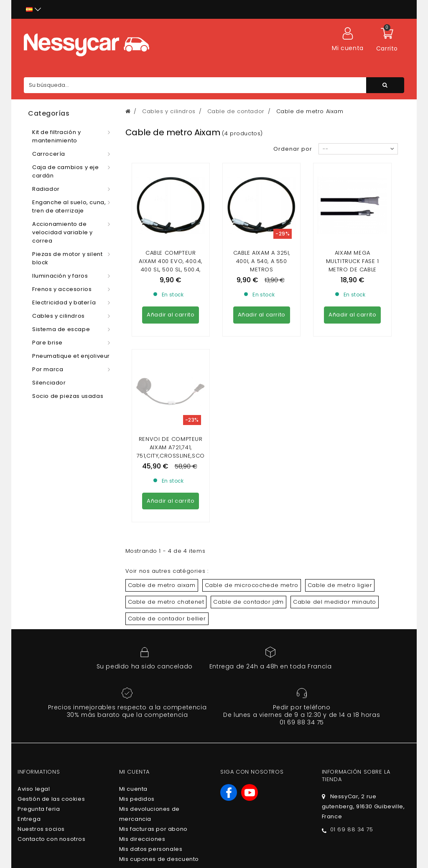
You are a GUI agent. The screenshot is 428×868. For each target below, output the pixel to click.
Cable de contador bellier (167, 543)
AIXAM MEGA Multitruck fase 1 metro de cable (353, 261)
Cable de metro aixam (162, 509)
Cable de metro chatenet (166, 526)
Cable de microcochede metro (252, 509)
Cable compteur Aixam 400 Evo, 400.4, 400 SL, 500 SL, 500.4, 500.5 (171, 265)
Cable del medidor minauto (335, 526)
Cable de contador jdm (248, 526)
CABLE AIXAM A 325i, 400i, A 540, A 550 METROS (262, 261)
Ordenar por (293, 149)
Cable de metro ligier (340, 509)
